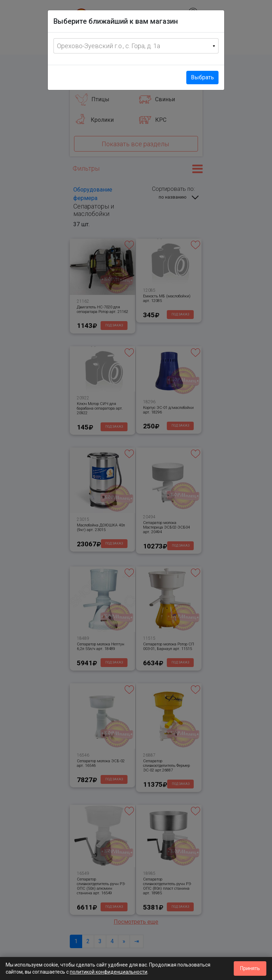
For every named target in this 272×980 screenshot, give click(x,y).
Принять (250, 968)
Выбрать (202, 77)
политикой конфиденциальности (109, 972)
